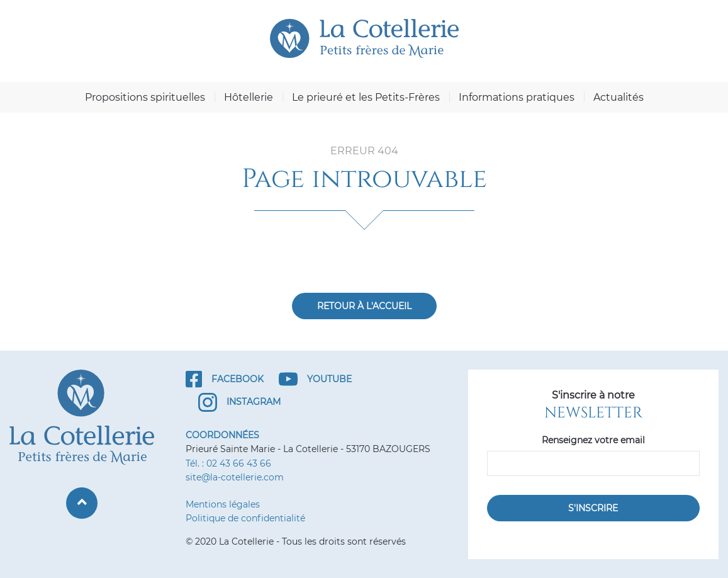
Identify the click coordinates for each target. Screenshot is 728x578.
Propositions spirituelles (145, 97)
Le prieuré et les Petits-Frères (366, 97)
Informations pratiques (517, 97)
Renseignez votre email (593, 440)
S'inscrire (593, 508)
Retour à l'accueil (364, 306)
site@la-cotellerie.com (235, 477)
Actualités (619, 97)
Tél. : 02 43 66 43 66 (228, 463)
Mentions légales (223, 504)
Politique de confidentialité (245, 518)
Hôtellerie (249, 97)
